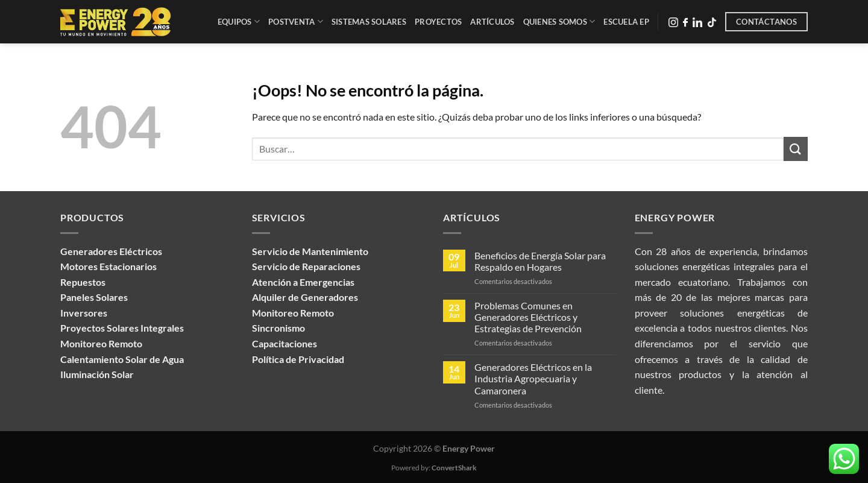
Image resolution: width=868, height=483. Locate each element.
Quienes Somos (559, 21)
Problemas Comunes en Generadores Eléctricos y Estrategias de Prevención (528, 317)
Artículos (492, 22)
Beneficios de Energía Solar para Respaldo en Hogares (540, 261)
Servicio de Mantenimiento (310, 251)
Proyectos (438, 22)
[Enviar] (796, 149)
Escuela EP (626, 22)
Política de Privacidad (298, 359)
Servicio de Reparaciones (306, 266)
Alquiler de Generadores (305, 297)
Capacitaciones (285, 343)
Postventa (296, 21)
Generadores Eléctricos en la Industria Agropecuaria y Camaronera (533, 378)
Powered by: (434, 468)
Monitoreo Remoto (293, 313)
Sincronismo (278, 328)
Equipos (239, 21)
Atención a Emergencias (303, 282)
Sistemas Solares (369, 22)
